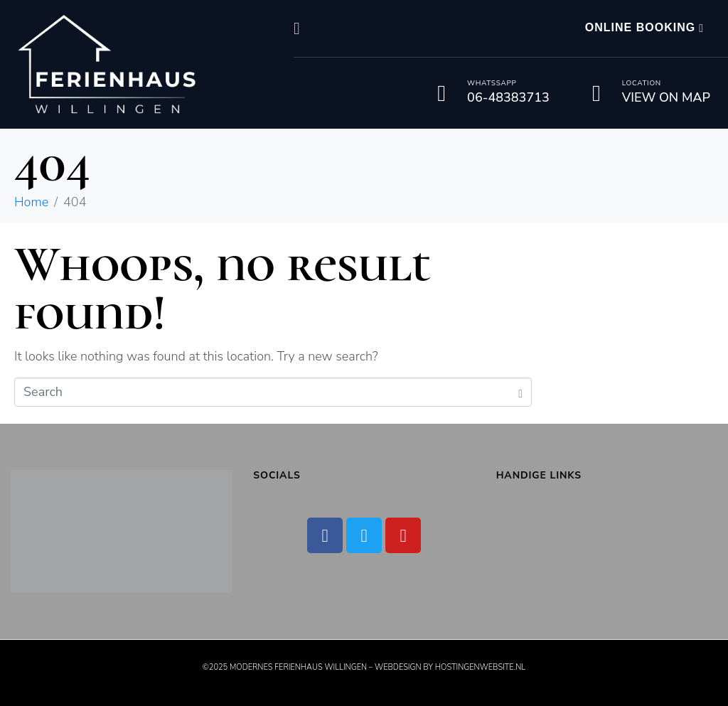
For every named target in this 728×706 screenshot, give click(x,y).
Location (642, 83)
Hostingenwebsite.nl (480, 667)
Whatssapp (492, 83)
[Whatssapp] (441, 93)
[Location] (596, 93)
